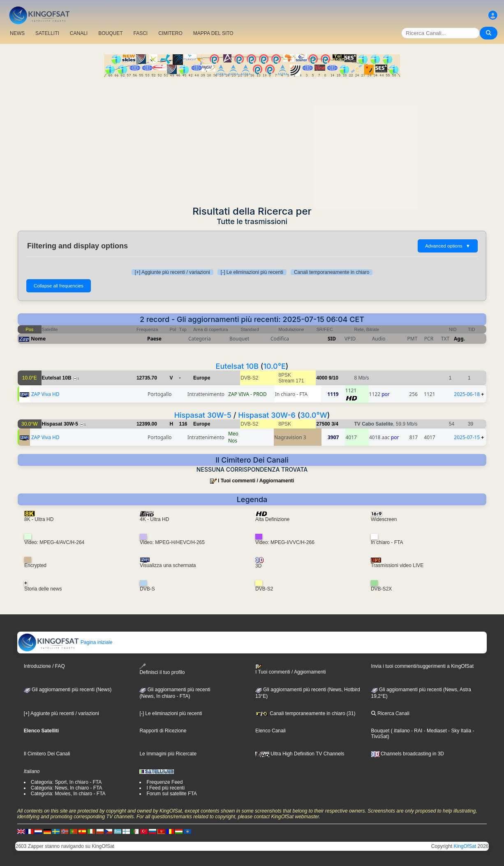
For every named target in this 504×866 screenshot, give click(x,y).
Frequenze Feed (164, 782)
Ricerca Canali (390, 713)
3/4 (335, 424)
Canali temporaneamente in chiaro (332, 272)
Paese (154, 339)
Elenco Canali (270, 731)
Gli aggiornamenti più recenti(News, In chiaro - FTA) (175, 693)
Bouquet (380, 731)
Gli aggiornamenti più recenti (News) (68, 690)
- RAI (416, 731)
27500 (323, 424)
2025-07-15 (467, 437)
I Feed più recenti (165, 788)
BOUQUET (110, 33)
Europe (202, 378)
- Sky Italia (459, 731)
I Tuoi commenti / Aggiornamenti (256, 481)
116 (183, 424)
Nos (233, 441)
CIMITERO (170, 33)
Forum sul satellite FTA (171, 794)
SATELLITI (47, 33)
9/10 (333, 378)
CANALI (79, 33)
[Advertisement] (252, 139)
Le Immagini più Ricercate (168, 754)
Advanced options (448, 246)
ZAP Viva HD (45, 394)
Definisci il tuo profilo (162, 669)
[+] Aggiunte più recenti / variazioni (172, 272)
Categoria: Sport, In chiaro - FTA (66, 782)
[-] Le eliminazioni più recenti (252, 272)
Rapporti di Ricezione (163, 731)
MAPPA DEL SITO (213, 33)
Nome (38, 339)
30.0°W (313, 415)
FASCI (141, 33)
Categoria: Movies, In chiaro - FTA (68, 794)
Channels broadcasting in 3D (408, 754)
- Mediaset (434, 731)
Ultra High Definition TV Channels (300, 754)
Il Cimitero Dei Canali (47, 754)
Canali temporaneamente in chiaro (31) (305, 713)
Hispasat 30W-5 (203, 415)
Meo (233, 434)
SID (332, 339)
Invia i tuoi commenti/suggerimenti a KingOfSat (422, 666)
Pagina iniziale (65, 642)
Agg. (459, 339)
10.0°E (275, 366)
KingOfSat (465, 846)
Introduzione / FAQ (44, 666)
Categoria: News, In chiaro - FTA (67, 788)
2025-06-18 (467, 394)
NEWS (17, 33)
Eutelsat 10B (237, 366)
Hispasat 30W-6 (267, 415)
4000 (322, 378)
